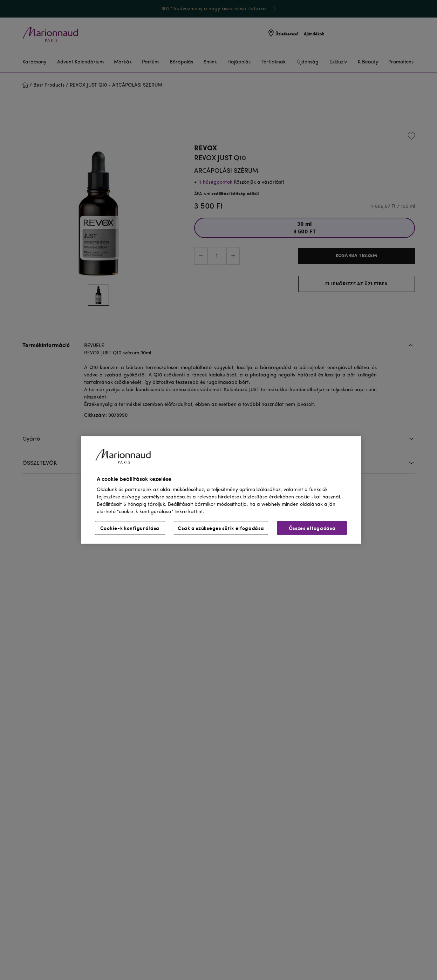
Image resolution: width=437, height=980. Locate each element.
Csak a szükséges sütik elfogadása (221, 528)
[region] (221, 490)
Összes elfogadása (312, 528)
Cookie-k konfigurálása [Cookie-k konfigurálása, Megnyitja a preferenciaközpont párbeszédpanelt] (130, 528)
